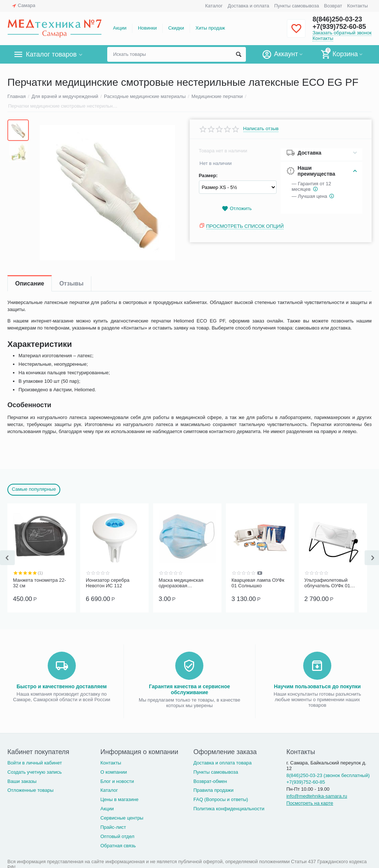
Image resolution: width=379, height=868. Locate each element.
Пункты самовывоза (297, 6)
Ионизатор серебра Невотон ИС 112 (108, 583)
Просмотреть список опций (245, 226)
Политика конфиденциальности (229, 809)
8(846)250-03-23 (337, 19)
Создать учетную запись (35, 772)
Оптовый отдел (117, 836)
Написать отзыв (261, 129)
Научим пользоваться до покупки (317, 686)
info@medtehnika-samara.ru (317, 796)
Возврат (333, 6)
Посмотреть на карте (310, 803)
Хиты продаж (210, 28)
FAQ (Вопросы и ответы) (221, 799)
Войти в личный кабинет (35, 763)
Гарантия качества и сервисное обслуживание (189, 689)
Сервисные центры (122, 818)
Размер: (208, 176)
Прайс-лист (113, 827)
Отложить (237, 209)
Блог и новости (117, 781)
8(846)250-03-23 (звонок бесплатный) (328, 775)
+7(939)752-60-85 (339, 27)
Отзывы (71, 283)
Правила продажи (214, 790)
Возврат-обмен (210, 781)
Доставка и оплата (248, 6)
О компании (114, 772)
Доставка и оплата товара (222, 763)
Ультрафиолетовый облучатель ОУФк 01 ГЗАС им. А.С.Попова (328, 583)
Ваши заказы (22, 781)
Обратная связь (118, 846)
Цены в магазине (119, 799)
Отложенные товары (31, 790)
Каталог (214, 6)
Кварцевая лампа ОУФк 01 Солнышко (258, 583)
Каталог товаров (51, 54)
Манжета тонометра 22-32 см (40, 583)
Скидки (176, 28)
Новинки (147, 28)
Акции (120, 28)
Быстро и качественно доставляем (62, 686)
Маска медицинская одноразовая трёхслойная (181, 583)
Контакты (358, 6)
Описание (30, 283)
